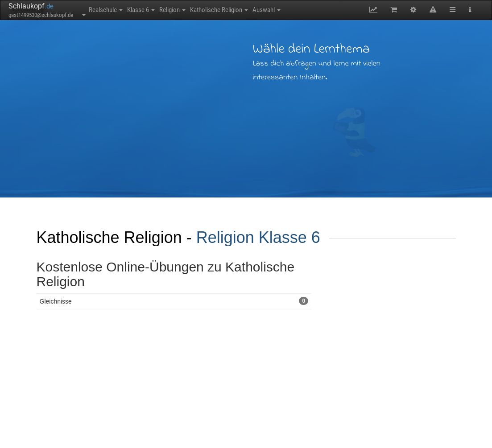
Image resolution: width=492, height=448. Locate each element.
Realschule (110, 10)
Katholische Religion (250, 10)
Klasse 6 (154, 10)
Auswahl (307, 10)
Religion (195, 10)
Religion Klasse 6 (258, 237)
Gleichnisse (174, 301)
